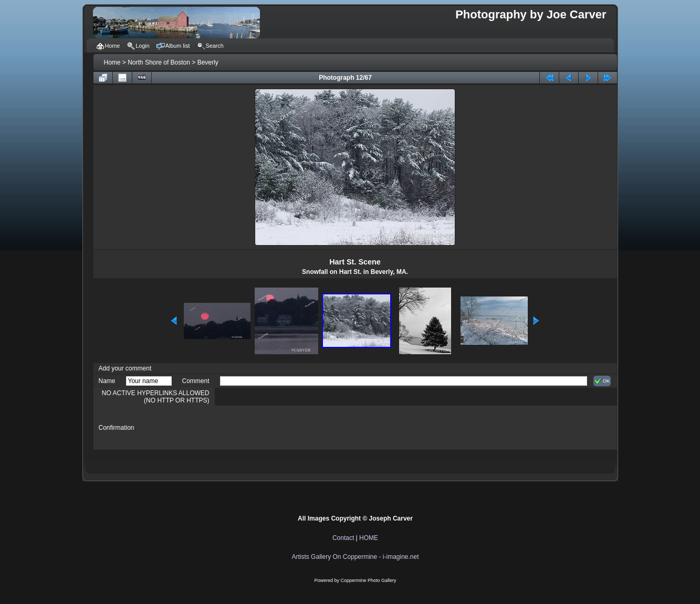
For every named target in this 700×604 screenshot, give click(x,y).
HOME (369, 538)
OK (602, 381)
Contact (343, 538)
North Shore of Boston (159, 62)
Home (112, 62)
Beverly (208, 62)
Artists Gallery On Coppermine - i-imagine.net (355, 557)
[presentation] (300, 428)
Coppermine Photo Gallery (368, 580)
